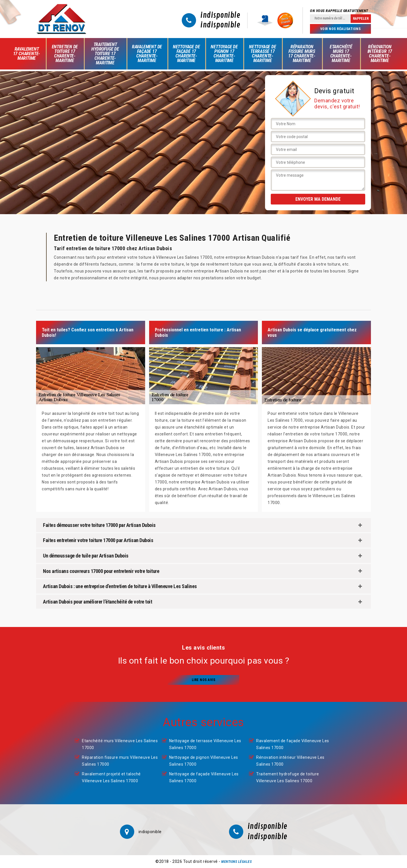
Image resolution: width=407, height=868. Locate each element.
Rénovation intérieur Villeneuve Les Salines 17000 (290, 761)
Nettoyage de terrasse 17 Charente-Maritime (263, 54)
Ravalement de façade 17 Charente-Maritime (147, 54)
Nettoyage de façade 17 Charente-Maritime (186, 54)
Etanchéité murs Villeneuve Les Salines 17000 (120, 744)
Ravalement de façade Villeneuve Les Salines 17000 (293, 744)
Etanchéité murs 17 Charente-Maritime (341, 54)
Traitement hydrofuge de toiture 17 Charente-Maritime (105, 54)
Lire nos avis (204, 680)
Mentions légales (236, 862)
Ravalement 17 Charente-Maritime (27, 54)
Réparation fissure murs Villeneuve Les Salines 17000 (120, 761)
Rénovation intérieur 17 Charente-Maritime (380, 54)
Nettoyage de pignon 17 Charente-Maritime (224, 54)
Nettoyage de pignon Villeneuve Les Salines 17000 (204, 761)
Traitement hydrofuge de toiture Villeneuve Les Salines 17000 (288, 777)
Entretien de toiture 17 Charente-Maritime (65, 54)
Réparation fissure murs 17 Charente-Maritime (302, 54)
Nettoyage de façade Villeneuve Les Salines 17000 (204, 777)
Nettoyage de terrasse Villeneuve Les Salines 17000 (205, 744)
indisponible (220, 15)
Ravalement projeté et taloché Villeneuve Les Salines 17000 (111, 777)
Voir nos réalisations (341, 29)
